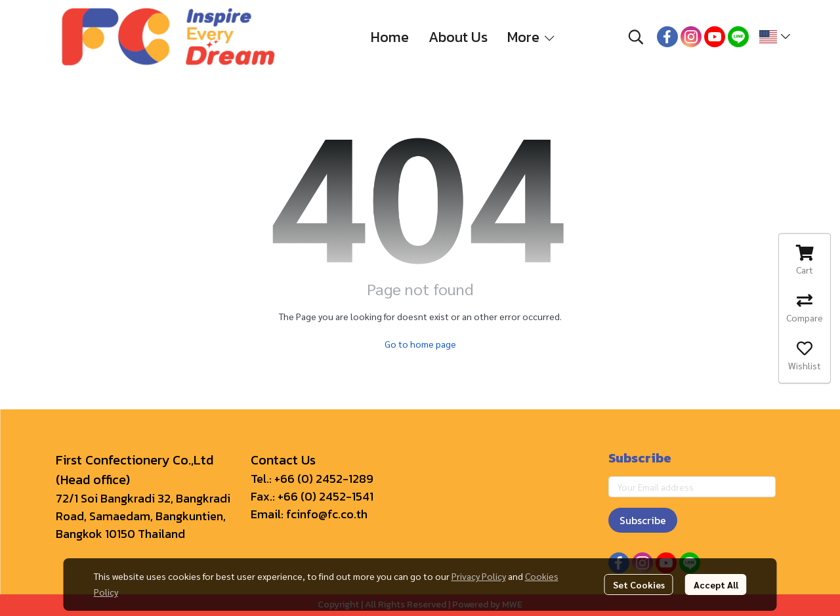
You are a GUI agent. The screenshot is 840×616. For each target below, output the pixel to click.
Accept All (716, 585)
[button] (636, 37)
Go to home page (420, 344)
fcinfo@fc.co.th (327, 514)
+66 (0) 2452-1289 (324, 479)
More (532, 37)
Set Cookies (639, 585)
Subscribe (643, 520)
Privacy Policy (479, 576)
